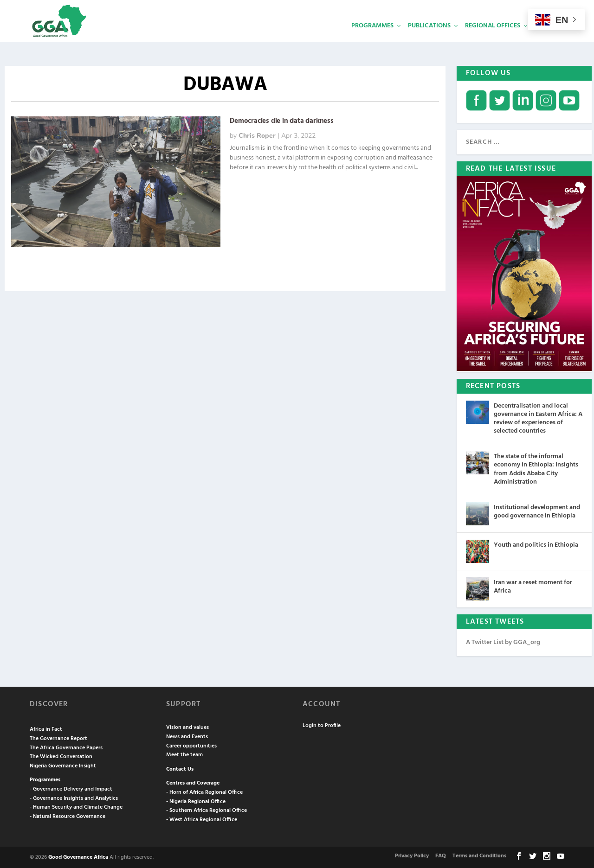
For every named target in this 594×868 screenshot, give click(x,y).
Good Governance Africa (78, 856)
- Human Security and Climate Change (76, 806)
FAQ (441, 855)
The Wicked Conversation (61, 756)
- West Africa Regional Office (202, 819)
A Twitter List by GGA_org (503, 641)
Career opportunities (191, 745)
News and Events (187, 736)
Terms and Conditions (479, 855)
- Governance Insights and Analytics (74, 798)
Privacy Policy (412, 855)
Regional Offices (493, 40)
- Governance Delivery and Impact (71, 788)
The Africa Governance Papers (66, 747)
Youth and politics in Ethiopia (536, 544)
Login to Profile (322, 725)
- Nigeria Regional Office (196, 801)
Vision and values (187, 727)
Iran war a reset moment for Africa (533, 586)
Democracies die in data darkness (282, 120)
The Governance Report (58, 738)
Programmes (372, 40)
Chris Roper (257, 135)
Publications (429, 40)
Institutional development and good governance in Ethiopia (537, 511)
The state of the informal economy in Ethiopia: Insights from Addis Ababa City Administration (536, 468)
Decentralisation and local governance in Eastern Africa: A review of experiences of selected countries (538, 418)
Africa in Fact (46, 728)
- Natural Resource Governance (68, 816)
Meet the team (184, 754)
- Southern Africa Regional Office (207, 810)
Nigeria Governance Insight (63, 765)
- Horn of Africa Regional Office (204, 791)
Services (548, 40)
